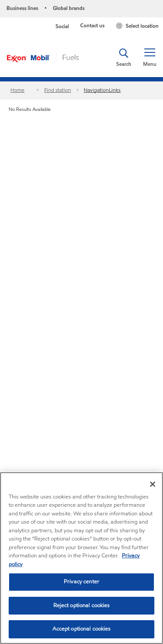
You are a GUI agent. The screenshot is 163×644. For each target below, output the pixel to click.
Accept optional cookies (82, 629)
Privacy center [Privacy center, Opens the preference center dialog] (81, 582)
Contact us (92, 25)
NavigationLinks (102, 90)
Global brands (69, 8)
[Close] (153, 484)
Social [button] (62, 26)
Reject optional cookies (82, 605)
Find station (58, 90)
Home (17, 90)
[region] (81, 558)
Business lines (22, 8)
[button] (150, 58)
